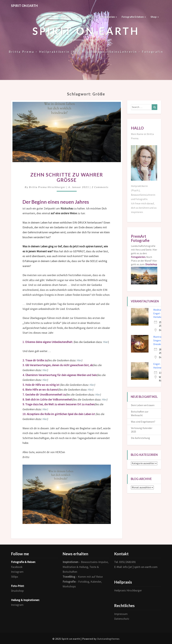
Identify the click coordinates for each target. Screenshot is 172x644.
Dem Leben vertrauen (143, 405)
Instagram (17, 572)
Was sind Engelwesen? (143, 422)
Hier (105, 342)
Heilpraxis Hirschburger (128, 590)
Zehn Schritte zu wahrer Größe (67, 177)
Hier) (45, 409)
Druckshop (17, 591)
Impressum (121, 614)
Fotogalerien (108, 17)
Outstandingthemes (108, 639)
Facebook (17, 567)
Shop (155, 17)
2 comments (100, 187)
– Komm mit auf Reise (83, 577)
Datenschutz (122, 619)
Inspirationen (86, 17)
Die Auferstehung (140, 438)
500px (15, 577)
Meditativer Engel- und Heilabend (160, 313)
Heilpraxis (65, 17)
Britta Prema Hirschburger (47, 187)
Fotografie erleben (134, 17)
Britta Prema (45, 17)
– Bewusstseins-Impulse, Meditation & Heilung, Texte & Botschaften (86, 567)
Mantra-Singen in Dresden (158, 340)
